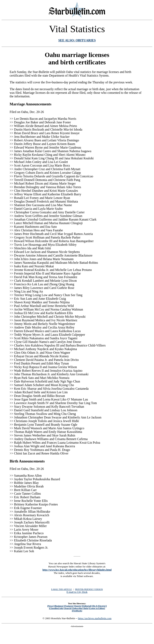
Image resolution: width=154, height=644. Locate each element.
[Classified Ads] (56, 608)
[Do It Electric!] (99, 606)
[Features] (69, 606)
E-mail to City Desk (77, 592)
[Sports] (78, 606)
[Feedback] (77, 611)
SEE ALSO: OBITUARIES (77, 40)
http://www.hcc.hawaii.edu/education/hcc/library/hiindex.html (77, 570)
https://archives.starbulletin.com (95, 618)
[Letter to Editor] (97, 608)
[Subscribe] (77, 608)
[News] (51, 606)
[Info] (86, 608)
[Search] (68, 608)
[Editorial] (87, 606)
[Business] (59, 606)
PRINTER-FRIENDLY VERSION (89, 589)
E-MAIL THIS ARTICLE (61, 589)
